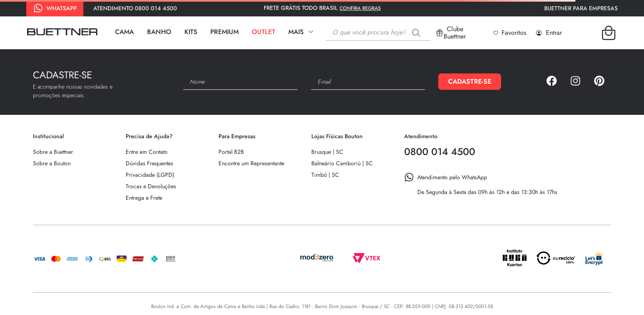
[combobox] (378, 33)
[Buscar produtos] (418, 33)
